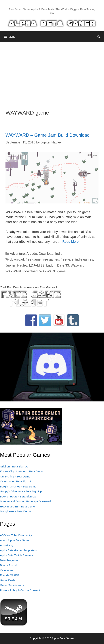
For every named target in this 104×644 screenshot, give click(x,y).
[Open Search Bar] (99, 37)
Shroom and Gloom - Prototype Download (25, 501)
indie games (84, 259)
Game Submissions (12, 585)
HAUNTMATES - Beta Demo (17, 506)
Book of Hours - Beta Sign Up (18, 496)
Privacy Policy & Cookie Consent (20, 590)
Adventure (17, 254)
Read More (70, 242)
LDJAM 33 (37, 265)
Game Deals (8, 580)
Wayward (77, 265)
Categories (7, 570)
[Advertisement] (52, 73)
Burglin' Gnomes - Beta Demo (18, 486)
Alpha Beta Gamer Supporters (18, 550)
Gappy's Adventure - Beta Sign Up (21, 491)
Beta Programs (9, 560)
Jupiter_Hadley (16, 265)
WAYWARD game (52, 271)
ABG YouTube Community (16, 535)
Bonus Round (8, 565)
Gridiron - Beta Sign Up (14, 466)
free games (51, 259)
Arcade (32, 254)
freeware (67, 259)
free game (33, 259)
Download (46, 254)
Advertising (7, 545)
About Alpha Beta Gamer (15, 540)
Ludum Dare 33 (58, 265)
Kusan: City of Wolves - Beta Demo (21, 471)
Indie (59, 254)
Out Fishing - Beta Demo (15, 476)
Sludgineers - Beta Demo (15, 511)
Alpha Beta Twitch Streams (16, 555)
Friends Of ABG (10, 575)
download (17, 259)
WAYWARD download (21, 271)
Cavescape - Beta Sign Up (16, 481)
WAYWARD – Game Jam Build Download (48, 135)
